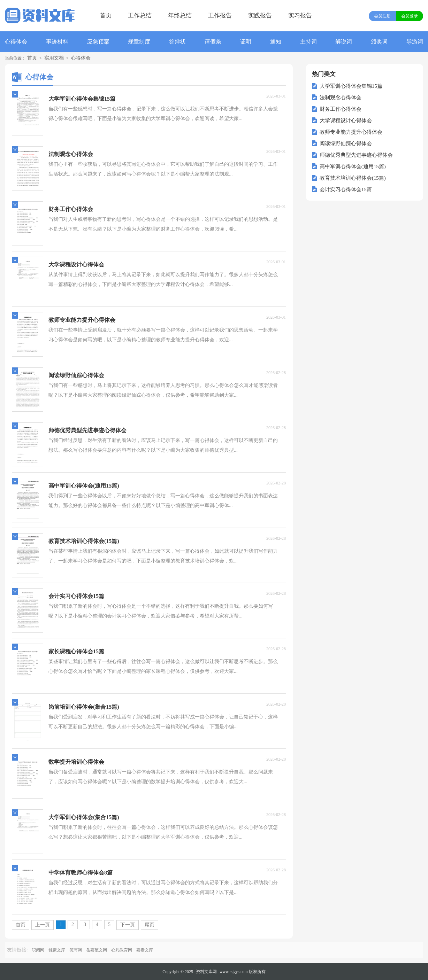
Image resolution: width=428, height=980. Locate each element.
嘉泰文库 (145, 950)
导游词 (415, 42)
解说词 (344, 42)
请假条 (213, 42)
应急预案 (98, 42)
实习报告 (300, 15)
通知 (276, 42)
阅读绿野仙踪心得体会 (346, 143)
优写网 (76, 950)
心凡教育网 (122, 950)
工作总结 (140, 15)
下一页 (128, 925)
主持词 (308, 42)
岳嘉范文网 (97, 950)
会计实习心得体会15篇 (346, 189)
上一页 (43, 925)
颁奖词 (379, 42)
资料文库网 (206, 972)
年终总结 (180, 15)
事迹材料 (57, 42)
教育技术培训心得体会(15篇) (353, 178)
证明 (246, 42)
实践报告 (260, 15)
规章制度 (139, 42)
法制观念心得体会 (341, 98)
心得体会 (16, 42)
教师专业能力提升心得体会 (351, 132)
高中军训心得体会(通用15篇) (353, 166)
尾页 (150, 925)
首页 (106, 15)
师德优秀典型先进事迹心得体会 (356, 155)
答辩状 (177, 42)
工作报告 (220, 15)
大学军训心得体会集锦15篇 (351, 86)
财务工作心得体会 (341, 109)
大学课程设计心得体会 (346, 120)
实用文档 (54, 58)
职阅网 (38, 950)
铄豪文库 (57, 950)
